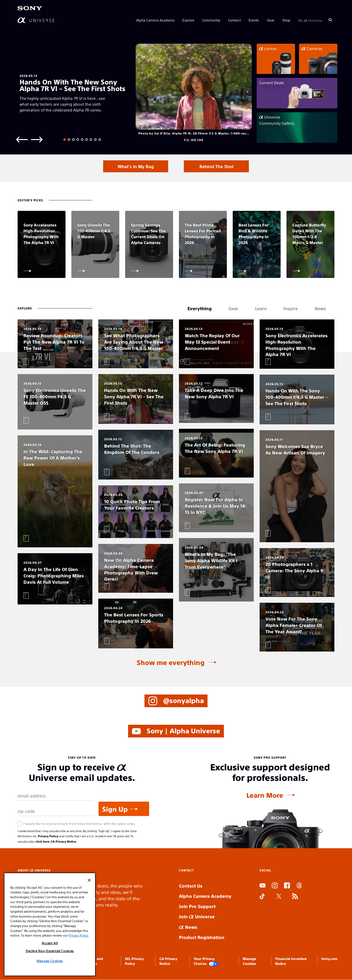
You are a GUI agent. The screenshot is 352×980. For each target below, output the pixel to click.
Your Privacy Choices (206, 961)
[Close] (89, 880)
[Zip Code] (56, 812)
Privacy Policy (48, 836)
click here (42, 841)
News (188, 927)
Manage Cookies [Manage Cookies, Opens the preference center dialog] (50, 961)
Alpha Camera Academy (155, 20)
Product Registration (202, 937)
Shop (286, 20)
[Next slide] (37, 139)
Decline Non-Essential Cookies (50, 951)
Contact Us (191, 886)
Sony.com (329, 959)
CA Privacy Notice (63, 841)
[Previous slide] (22, 139)
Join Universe (197, 917)
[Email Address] (56, 796)
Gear (271, 20)
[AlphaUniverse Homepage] (36, 20)
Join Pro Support (197, 906)
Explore (188, 20)
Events (254, 20)
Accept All (50, 943)
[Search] (330, 20)
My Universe (310, 20)
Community (211, 20)
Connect (234, 20)
